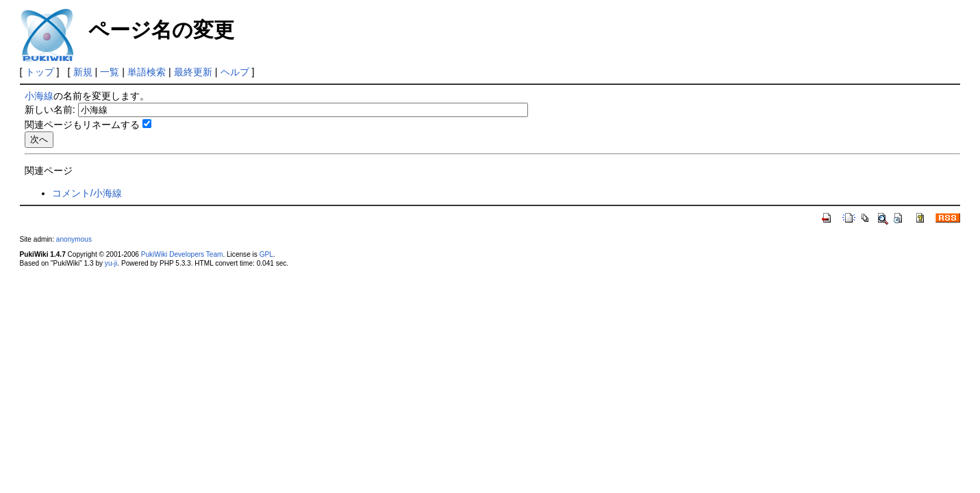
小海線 (39, 96)
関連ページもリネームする (82, 125)
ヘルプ (235, 72)
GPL (266, 254)
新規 (83, 72)
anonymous (74, 239)
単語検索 (147, 72)
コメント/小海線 (87, 193)
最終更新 (193, 72)
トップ (40, 72)
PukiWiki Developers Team (182, 254)
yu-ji (111, 263)
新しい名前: (50, 110)
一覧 (110, 72)
